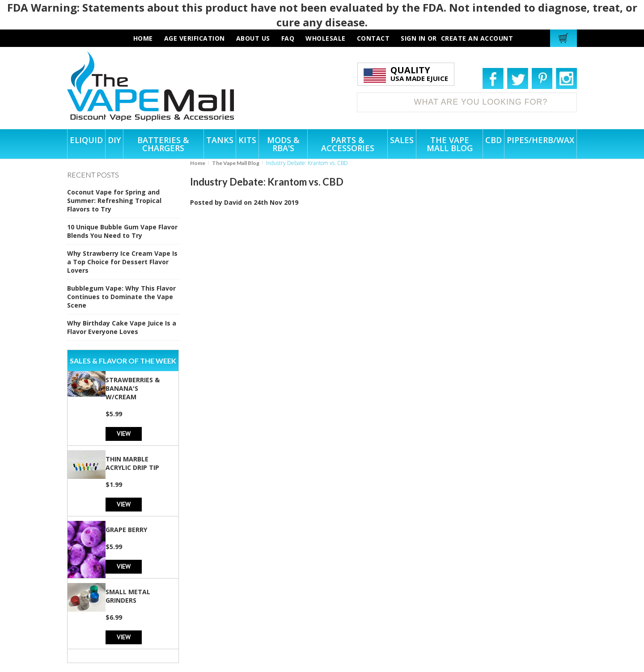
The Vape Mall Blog (236, 163)
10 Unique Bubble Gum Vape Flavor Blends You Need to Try (122, 231)
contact (373, 38)
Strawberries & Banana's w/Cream (133, 388)
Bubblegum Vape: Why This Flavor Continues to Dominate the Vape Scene (121, 297)
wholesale (326, 38)
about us (253, 38)
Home (198, 163)
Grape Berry (126, 530)
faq (288, 38)
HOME (143, 38)
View (124, 433)
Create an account (477, 38)
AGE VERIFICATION (195, 38)
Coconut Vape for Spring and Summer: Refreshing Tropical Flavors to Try (114, 201)
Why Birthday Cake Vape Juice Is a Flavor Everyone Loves (122, 327)
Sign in (413, 38)
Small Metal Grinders (128, 596)
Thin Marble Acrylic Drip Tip (132, 463)
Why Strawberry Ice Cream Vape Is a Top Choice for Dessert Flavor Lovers (122, 262)
